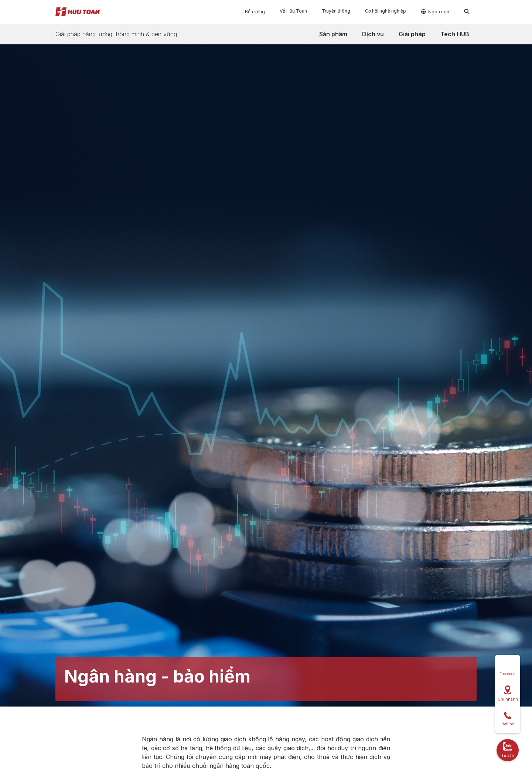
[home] (78, 12)
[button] (253, 11)
